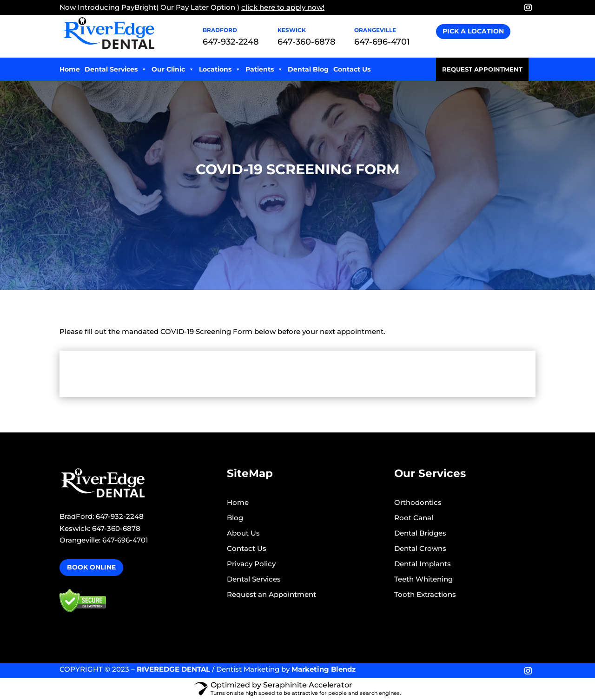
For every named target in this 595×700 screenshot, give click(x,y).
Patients (264, 69)
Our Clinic (173, 69)
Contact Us (352, 69)
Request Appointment (482, 69)
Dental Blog (308, 69)
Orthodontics (418, 502)
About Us (243, 533)
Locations (220, 69)
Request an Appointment (271, 594)
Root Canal (414, 518)
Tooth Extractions (425, 594)
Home (70, 69)
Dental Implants (423, 564)
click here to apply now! (283, 7)
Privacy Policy (251, 564)
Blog (235, 518)
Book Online (91, 567)
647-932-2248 (231, 42)
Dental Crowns (420, 548)
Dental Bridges (420, 533)
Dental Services (116, 69)
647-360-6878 (307, 42)
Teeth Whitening (423, 579)
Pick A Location (473, 31)
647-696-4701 (382, 42)
